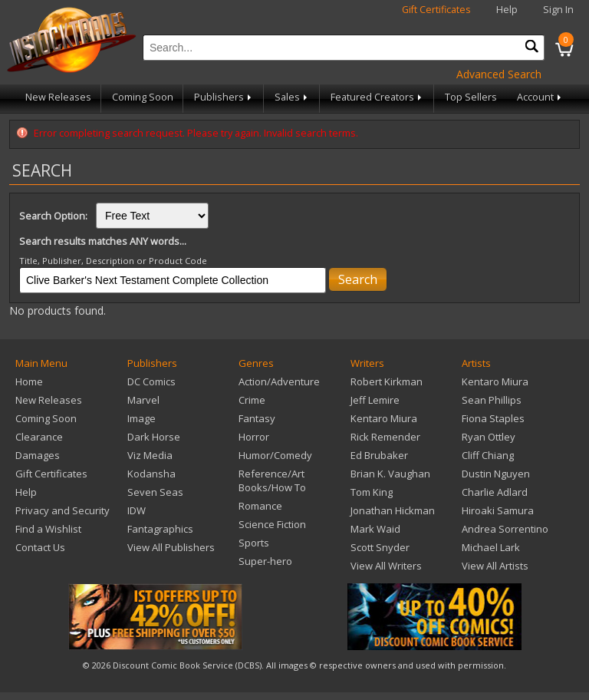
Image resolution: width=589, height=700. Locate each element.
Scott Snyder (380, 547)
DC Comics (151, 381)
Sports (254, 543)
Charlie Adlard (495, 492)
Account (540, 97)
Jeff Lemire (375, 400)
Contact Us (40, 547)
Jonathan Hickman (393, 510)
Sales (292, 97)
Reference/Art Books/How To (272, 480)
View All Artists (495, 566)
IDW (137, 510)
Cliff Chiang (488, 455)
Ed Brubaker (379, 455)
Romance (260, 506)
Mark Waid (375, 529)
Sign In (558, 10)
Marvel (143, 400)
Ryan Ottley (489, 437)
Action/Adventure (279, 381)
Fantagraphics (160, 529)
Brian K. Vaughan (390, 474)
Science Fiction (272, 524)
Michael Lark (491, 547)
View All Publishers (171, 547)
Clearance (39, 437)
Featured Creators (377, 97)
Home (29, 381)
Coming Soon (143, 97)
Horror (254, 437)
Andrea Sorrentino (505, 529)
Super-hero (265, 561)
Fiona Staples (493, 418)
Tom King (372, 492)
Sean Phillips (492, 400)
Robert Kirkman (387, 381)
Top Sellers (471, 97)
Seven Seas (155, 492)
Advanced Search (499, 74)
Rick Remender (385, 437)
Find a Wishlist (48, 529)
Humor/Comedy (275, 455)
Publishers (224, 97)
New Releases (58, 97)
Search (358, 279)
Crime (252, 400)
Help (507, 10)
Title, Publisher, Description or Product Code (113, 261)
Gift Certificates (436, 10)
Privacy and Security (63, 510)
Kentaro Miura (384, 418)
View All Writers (386, 566)
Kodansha (151, 474)
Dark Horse (154, 437)
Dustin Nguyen (496, 474)
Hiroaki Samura (498, 510)
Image (141, 418)
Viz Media (150, 455)
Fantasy (257, 418)
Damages (38, 455)
